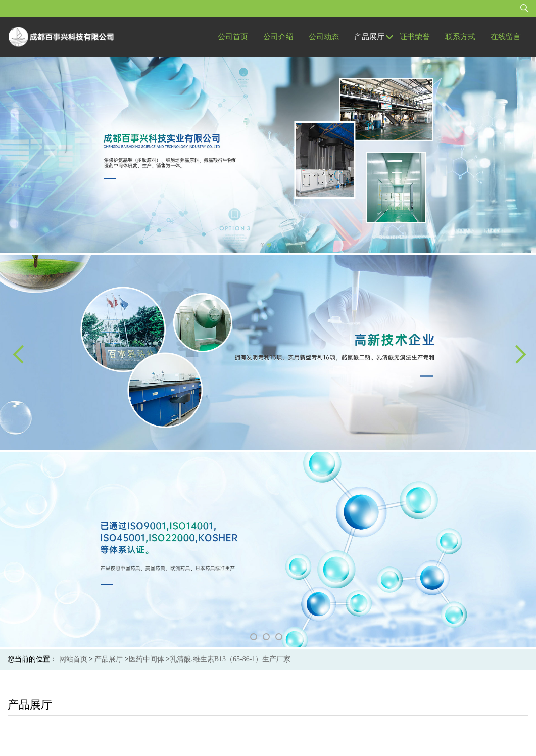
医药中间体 (147, 659)
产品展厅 (109, 659)
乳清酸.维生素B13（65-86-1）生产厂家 (230, 659)
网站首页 (73, 659)
